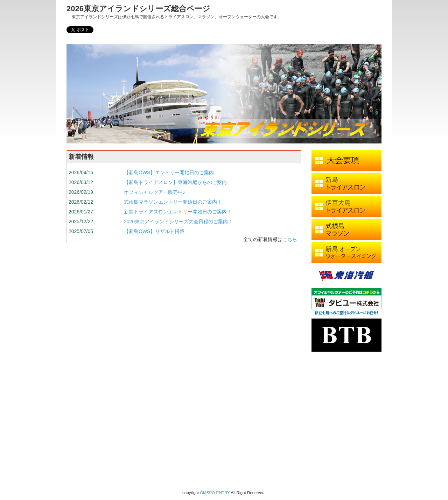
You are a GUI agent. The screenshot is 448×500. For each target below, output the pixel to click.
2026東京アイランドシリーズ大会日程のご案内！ (178, 221)
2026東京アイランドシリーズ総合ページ (138, 9)
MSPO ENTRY (216, 492)
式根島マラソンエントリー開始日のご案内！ (173, 202)
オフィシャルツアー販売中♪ (155, 192)
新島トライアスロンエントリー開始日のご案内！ (178, 212)
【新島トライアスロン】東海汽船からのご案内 (175, 182)
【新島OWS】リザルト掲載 (154, 231)
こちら (290, 239)
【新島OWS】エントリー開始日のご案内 (169, 172)
